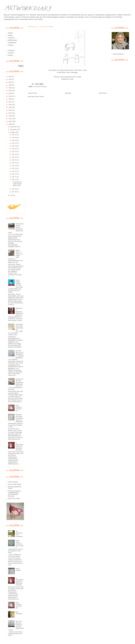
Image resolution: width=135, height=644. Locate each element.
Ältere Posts (103, 93)
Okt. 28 (14, 140)
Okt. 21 (14, 160)
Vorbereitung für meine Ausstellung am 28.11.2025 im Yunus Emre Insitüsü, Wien (16, 330)
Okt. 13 (14, 177)
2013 (10, 113)
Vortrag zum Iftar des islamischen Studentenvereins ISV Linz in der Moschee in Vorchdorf (16, 384)
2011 (10, 119)
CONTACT (12, 38)
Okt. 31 (14, 135)
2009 (10, 124)
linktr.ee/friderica (118, 54)
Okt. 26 (14, 146)
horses (35, 87)
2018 (10, 99)
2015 (10, 107)
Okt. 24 (14, 152)
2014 (10, 110)
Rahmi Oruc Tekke (14, 498)
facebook (11, 53)
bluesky (11, 55)
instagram (11, 50)
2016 (10, 105)
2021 (10, 91)
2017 (10, 102)
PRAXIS (11, 45)
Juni (12, 195)
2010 (10, 121)
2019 (10, 96)
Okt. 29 (14, 138)
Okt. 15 (14, 171)
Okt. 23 (14, 154)
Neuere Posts (33, 93)
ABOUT (11, 33)
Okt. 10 (14, 189)
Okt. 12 (14, 180)
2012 (10, 116)
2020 (10, 93)
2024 (10, 82)
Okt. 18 (14, 168)
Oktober (13, 132)
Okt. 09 (14, 192)
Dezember (14, 127)
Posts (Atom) (40, 97)
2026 (10, 77)
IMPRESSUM (12, 40)
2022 (10, 88)
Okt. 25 (14, 149)
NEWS (10, 35)
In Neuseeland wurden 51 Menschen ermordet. (19, 446)
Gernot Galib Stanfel (15, 484)
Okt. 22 (14, 157)
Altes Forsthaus (13, 482)
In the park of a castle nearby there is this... (17, 184)
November (14, 130)
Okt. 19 (14, 166)
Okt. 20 (14, 163)
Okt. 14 (14, 174)
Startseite (68, 93)
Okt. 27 (14, 143)
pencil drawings (42, 87)
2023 (10, 85)
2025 (10, 79)
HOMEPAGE (12, 43)
